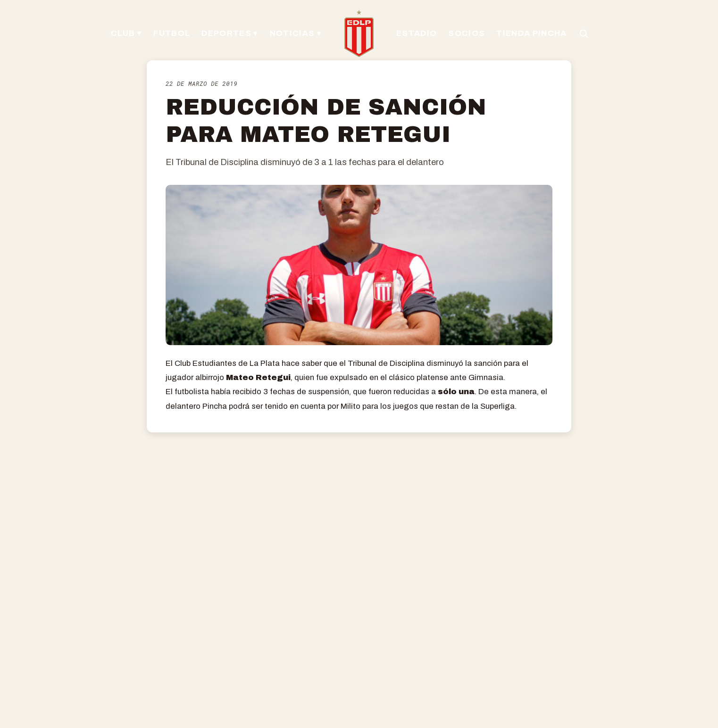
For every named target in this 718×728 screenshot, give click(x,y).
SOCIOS (467, 33)
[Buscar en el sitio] (584, 33)
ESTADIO (417, 33)
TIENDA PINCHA (531, 33)
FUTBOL (172, 33)
